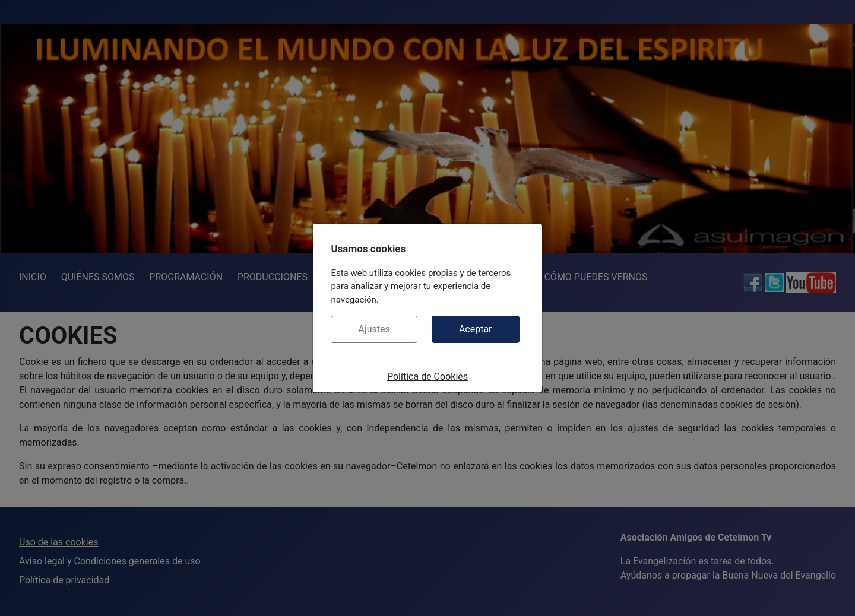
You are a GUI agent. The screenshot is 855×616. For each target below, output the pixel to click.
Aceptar (476, 329)
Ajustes (374, 329)
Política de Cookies (427, 377)
